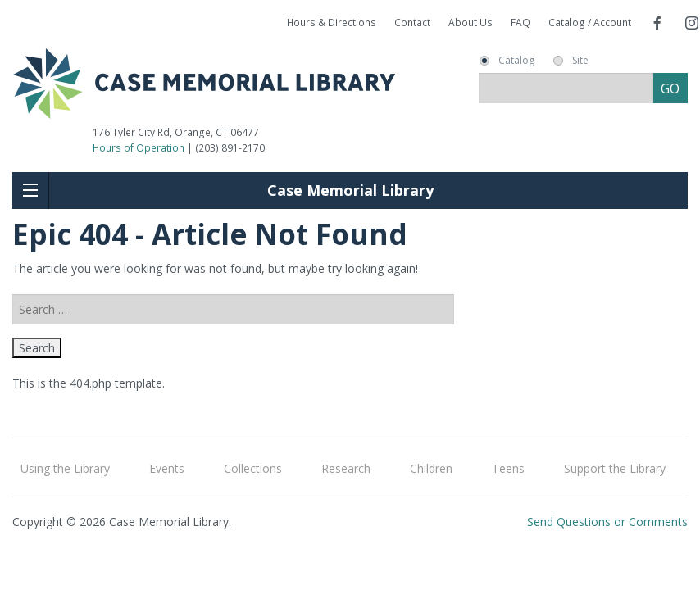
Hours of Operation (139, 148)
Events (167, 468)
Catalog (516, 61)
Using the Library (65, 468)
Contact (412, 23)
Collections (253, 468)
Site (580, 61)
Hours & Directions (332, 23)
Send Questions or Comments (607, 522)
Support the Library (615, 468)
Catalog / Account (590, 23)
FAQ (520, 23)
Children (431, 468)
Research (346, 468)
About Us (470, 23)
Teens (508, 468)
